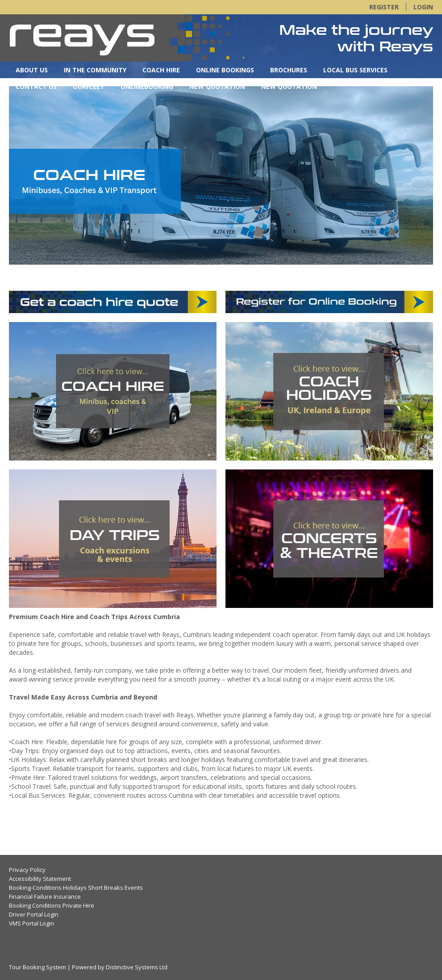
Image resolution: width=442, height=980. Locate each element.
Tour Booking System (38, 967)
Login (423, 7)
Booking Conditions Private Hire (52, 905)
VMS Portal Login (31, 923)
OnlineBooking (147, 86)
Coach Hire (161, 70)
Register (384, 7)
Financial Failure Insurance (45, 896)
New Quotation (217, 86)
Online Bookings (225, 70)
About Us (32, 70)
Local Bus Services (355, 70)
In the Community (95, 70)
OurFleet (89, 86)
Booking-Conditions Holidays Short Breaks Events (76, 888)
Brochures (289, 70)
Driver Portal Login (34, 914)
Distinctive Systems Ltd (137, 967)
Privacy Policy (27, 870)
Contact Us (36, 86)
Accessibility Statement (40, 879)
